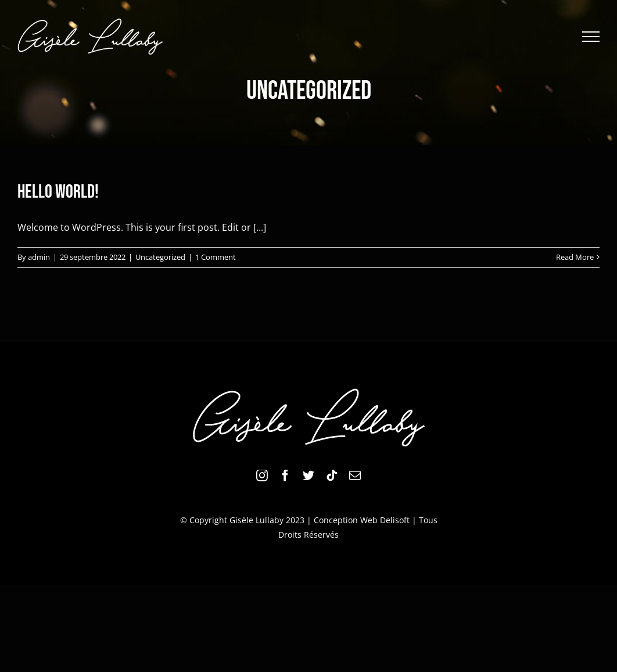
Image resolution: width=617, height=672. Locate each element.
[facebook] (285, 476)
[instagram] (262, 476)
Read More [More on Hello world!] (575, 257)
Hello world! (58, 192)
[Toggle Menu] (591, 37)
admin (39, 257)
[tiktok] (332, 476)
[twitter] (308, 476)
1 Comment (216, 257)
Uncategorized (160, 257)
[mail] (355, 476)
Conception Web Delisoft (362, 520)
